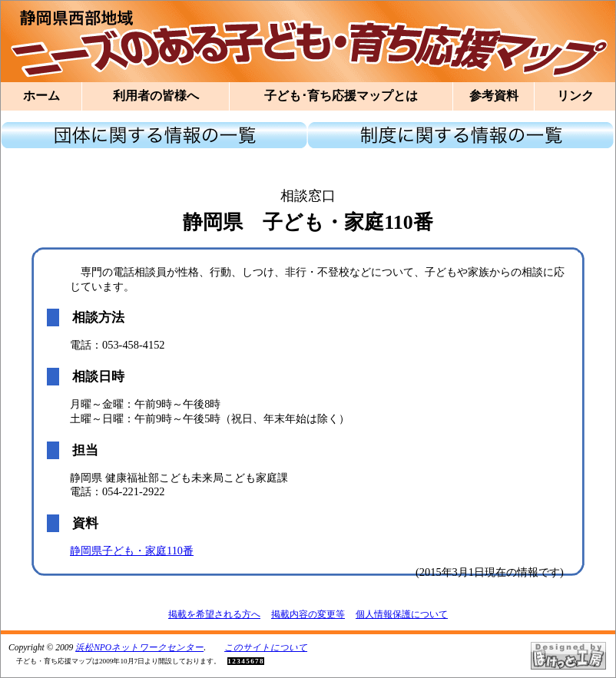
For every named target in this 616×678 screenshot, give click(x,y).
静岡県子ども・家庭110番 (132, 551)
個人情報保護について (402, 614)
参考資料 (494, 96)
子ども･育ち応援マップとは (341, 96)
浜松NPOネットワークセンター (139, 647)
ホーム (41, 96)
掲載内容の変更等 (308, 614)
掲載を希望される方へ (214, 614)
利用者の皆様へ (156, 96)
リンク (575, 96)
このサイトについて (266, 647)
